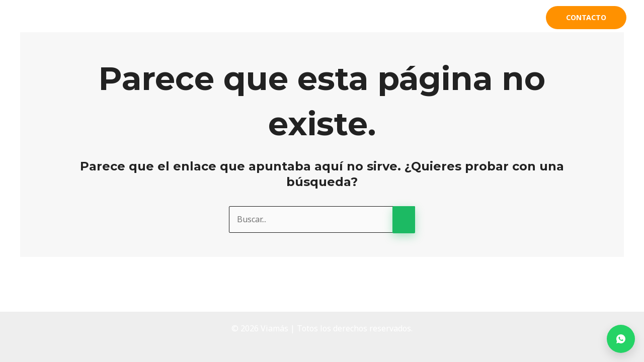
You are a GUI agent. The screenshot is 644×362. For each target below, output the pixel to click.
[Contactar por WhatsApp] (621, 339)
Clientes (511, 18)
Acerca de (387, 18)
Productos (446, 18)
